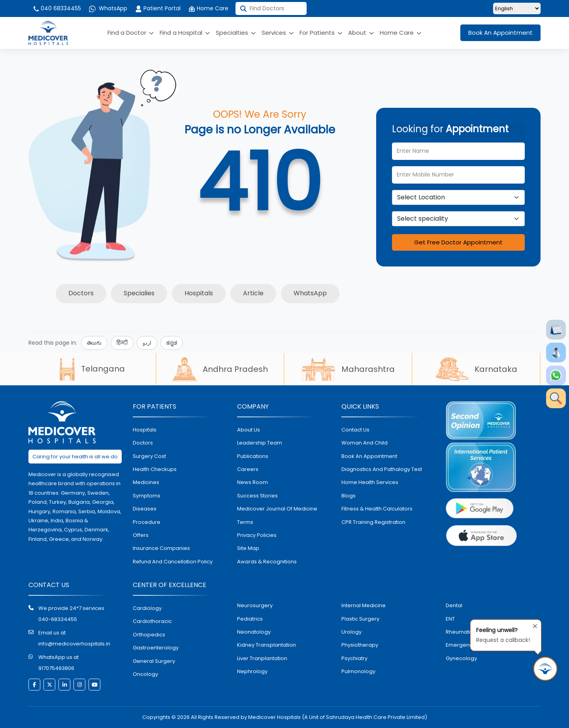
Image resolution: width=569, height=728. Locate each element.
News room (252, 482)
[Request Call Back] (545, 669)
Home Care (208, 8)
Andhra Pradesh (220, 369)
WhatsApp (108, 8)
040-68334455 (58, 619)
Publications (253, 456)
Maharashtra (348, 369)
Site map (248, 548)
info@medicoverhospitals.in (74, 644)
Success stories (257, 496)
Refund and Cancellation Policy (173, 562)
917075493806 (56, 668)
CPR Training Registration (373, 522)
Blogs (349, 496)
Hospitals (199, 293)
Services (278, 33)
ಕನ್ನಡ (172, 343)
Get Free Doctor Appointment (458, 242)
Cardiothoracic (152, 621)
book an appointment (369, 456)
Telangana (92, 369)
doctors (143, 443)
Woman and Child (365, 443)
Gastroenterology (156, 648)
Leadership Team (260, 443)
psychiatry (354, 658)
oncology (145, 674)
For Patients (321, 33)
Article (253, 293)
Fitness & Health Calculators (377, 509)
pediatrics (250, 619)
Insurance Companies (161, 548)
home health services (370, 482)
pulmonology (358, 671)
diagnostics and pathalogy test (382, 469)
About (361, 33)
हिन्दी (122, 343)
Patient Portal (158, 8)
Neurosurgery (255, 605)
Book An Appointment (500, 33)
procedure (147, 522)
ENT (450, 619)
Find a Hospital (185, 33)
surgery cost (149, 456)
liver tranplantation (262, 658)
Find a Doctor (131, 33)
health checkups (155, 469)
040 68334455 (57, 8)
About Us (249, 430)
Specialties (236, 33)
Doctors (81, 293)
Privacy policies (257, 535)
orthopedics (149, 635)
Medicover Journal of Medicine (277, 509)
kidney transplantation (267, 645)
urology (351, 632)
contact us (355, 430)
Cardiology (147, 608)
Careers (248, 469)
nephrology (252, 671)
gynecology (461, 658)
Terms (245, 522)
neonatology (254, 632)
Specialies (139, 293)
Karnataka (476, 369)
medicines (146, 482)
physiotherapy (360, 645)
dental (454, 605)
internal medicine (364, 605)
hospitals (145, 430)
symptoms (147, 496)
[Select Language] (517, 8)
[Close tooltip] (533, 625)
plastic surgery (360, 619)
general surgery (154, 661)
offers (141, 535)
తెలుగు (94, 343)
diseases (145, 509)
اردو (147, 343)
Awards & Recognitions (267, 562)
